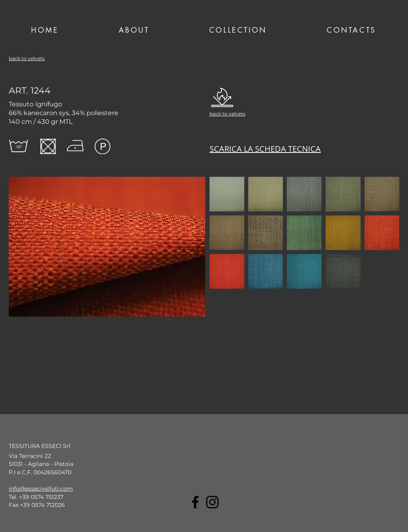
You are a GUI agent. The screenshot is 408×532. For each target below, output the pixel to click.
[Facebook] (195, 502)
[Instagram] (212, 502)
